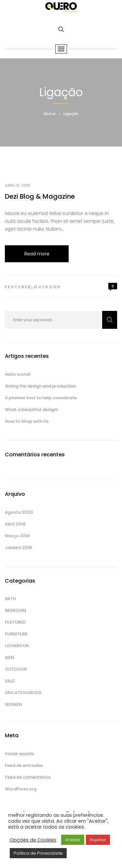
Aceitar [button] (73, 840)
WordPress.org (21, 789)
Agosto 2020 (19, 512)
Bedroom (16, 610)
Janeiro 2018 (18, 548)
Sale (10, 681)
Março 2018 (17, 536)
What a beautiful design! (31, 410)
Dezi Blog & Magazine (40, 196)
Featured (18, 287)
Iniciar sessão (20, 754)
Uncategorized (23, 693)
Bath (10, 599)
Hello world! (18, 374)
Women (14, 704)
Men (10, 657)
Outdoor (47, 287)
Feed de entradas (24, 765)
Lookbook (17, 646)
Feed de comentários (28, 777)
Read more (37, 254)
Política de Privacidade (38, 853)
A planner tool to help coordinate (41, 398)
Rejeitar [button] (98, 840)
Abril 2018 (15, 524)
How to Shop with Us (27, 421)
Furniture (16, 634)
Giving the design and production (41, 386)
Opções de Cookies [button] (33, 840)
